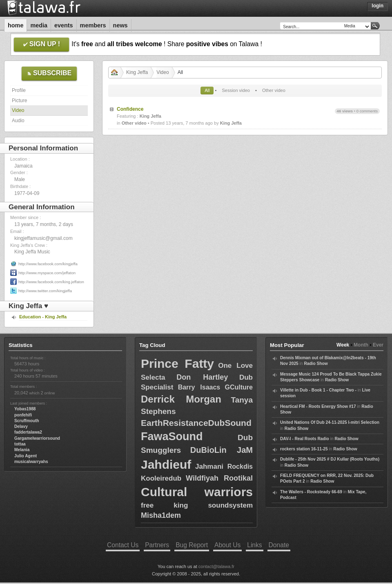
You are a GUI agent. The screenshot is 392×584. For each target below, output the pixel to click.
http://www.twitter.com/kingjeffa (45, 291)
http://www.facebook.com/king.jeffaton (51, 282)
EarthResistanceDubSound (196, 423)
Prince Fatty (177, 364)
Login (378, 6)
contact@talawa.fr (216, 566)
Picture (19, 101)
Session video (236, 90)
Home (16, 25)
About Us (227, 545)
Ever (378, 345)
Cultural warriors (197, 492)
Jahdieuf (166, 464)
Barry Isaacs (199, 387)
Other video (274, 90)
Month (361, 345)
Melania (22, 450)
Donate (279, 545)
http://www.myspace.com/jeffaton (47, 273)
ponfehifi (23, 415)
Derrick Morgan (181, 399)
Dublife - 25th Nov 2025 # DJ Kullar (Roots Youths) (330, 459)
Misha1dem (161, 515)
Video (18, 110)
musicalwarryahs (31, 462)
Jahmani (209, 467)
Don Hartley (202, 377)
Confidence (130, 109)
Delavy (21, 426)
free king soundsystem (197, 505)
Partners (157, 545)
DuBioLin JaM (222, 450)
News (120, 25)
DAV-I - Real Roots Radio (305, 439)
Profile (19, 90)
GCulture (239, 387)
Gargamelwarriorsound (37, 438)
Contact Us (123, 545)
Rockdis (240, 467)
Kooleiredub (161, 478)
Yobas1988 (25, 409)
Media (39, 25)
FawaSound (172, 436)
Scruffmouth (27, 421)
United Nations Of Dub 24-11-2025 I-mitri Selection (330, 422)
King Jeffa (137, 72)
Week (343, 345)
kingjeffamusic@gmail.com (43, 238)
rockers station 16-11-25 (304, 449)
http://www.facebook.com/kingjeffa (48, 264)
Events (64, 25)
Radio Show (316, 364)
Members (93, 25)
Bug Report (192, 545)
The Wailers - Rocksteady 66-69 (311, 492)
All (207, 90)
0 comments (367, 111)
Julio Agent (26, 456)
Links (254, 545)
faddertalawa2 (28, 432)
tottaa (20, 444)
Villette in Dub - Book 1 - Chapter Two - (318, 390)
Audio (18, 121)
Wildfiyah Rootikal (219, 478)
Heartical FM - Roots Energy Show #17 (318, 406)
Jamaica (23, 166)
